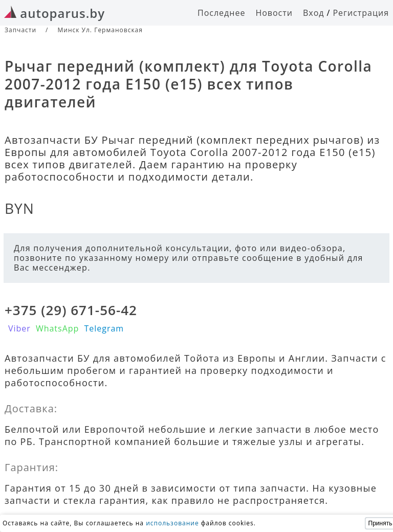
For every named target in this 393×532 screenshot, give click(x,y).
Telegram (104, 328)
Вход (314, 13)
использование (172, 523)
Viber (19, 328)
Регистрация (361, 13)
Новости (274, 13)
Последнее (221, 13)
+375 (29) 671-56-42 (71, 310)
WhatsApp (58, 328)
